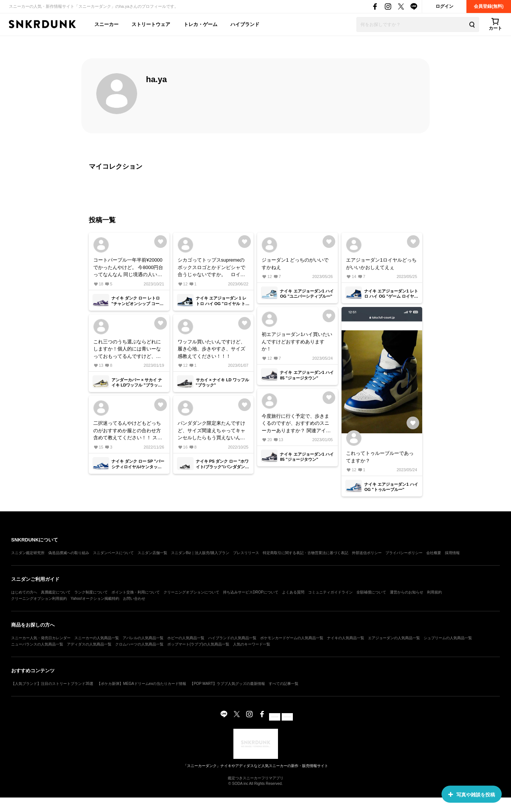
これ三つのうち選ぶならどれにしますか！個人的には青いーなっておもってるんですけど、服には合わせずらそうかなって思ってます (127, 350)
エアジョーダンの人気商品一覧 (394, 638)
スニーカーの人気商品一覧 (97, 638)
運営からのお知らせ (407, 592)
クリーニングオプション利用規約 (39, 599)
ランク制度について (91, 592)
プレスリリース (246, 553)
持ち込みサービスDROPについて (251, 592)
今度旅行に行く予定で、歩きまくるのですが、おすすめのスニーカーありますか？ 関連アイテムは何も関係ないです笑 (296, 424)
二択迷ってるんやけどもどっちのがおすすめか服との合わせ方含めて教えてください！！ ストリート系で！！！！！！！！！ (128, 431)
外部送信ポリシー (367, 553)
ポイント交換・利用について (136, 592)
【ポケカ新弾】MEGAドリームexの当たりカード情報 (142, 684)
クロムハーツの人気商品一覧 (139, 644)
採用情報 (452, 553)
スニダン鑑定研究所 (28, 553)
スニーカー (106, 24)
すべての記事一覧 (284, 684)
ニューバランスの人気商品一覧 (37, 644)
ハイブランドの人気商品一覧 (232, 638)
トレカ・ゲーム (200, 24)
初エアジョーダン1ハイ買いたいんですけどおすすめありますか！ (297, 342)
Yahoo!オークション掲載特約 (95, 599)
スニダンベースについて (113, 553)
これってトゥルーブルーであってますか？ (380, 457)
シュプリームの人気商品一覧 (448, 638)
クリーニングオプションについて (191, 592)
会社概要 (434, 553)
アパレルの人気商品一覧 (143, 638)
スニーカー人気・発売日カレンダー (41, 638)
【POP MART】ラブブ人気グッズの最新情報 (227, 684)
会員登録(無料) (489, 6)
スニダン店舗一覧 (152, 553)
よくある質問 (293, 592)
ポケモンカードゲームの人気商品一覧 (292, 638)
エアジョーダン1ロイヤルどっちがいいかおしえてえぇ (381, 264)
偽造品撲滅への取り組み (69, 553)
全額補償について (371, 592)
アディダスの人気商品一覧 (89, 644)
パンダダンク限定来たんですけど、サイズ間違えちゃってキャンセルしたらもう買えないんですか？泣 (211, 431)
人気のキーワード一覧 (252, 644)
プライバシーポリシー (404, 553)
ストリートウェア (151, 24)
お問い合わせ (134, 599)
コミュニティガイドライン (330, 592)
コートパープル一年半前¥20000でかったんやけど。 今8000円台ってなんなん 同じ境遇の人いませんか (128, 268)
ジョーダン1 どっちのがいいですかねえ (295, 264)
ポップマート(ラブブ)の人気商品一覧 (198, 644)
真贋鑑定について (56, 592)
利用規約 (434, 592)
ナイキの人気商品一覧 (346, 638)
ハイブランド (245, 24)
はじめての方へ (24, 592)
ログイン (444, 6)
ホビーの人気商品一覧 (186, 638)
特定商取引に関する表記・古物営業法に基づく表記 (305, 553)
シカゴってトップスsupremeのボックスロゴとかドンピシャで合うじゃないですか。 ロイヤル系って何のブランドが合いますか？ (211, 268)
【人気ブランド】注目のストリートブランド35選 (52, 684)
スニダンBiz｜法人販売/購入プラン (200, 553)
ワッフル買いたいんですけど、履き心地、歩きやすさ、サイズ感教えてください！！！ (211, 349)
